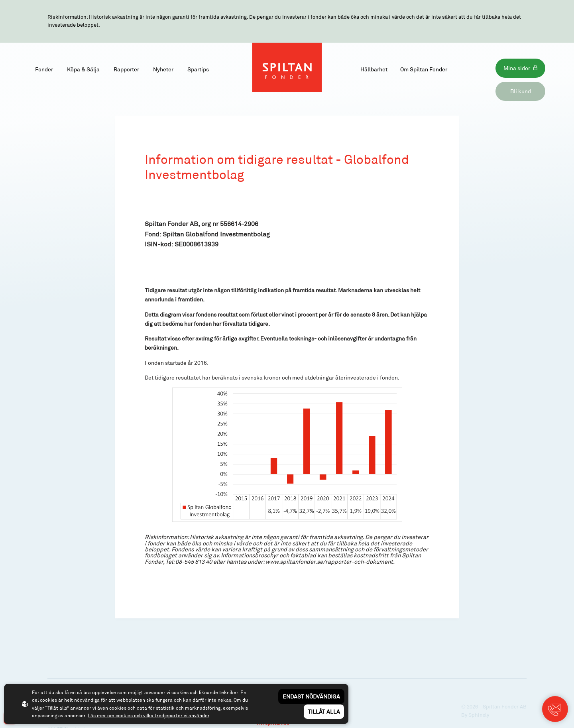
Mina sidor (517, 68)
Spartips (198, 69)
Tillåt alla (324, 711)
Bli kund (521, 91)
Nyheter (163, 69)
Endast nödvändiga (311, 696)
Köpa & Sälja (83, 69)
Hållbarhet (374, 69)
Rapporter (126, 69)
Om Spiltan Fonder (424, 69)
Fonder (44, 69)
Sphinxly (479, 715)
